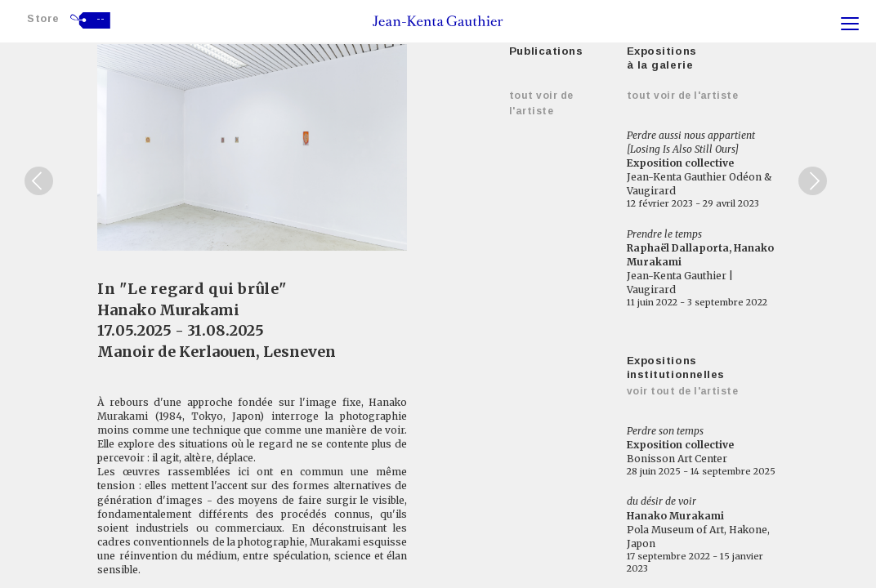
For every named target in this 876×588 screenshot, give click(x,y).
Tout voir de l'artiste (683, 96)
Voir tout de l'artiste (683, 391)
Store (43, 18)
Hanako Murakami (168, 310)
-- (101, 19)
